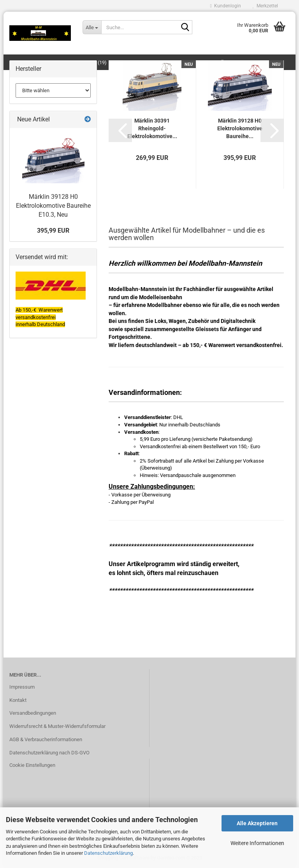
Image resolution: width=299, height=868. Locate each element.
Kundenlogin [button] (226, 6)
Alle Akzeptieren (257, 823)
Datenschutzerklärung (108, 853)
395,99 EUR (53, 231)
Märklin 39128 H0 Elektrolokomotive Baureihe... (240, 128)
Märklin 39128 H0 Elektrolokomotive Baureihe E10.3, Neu (53, 206)
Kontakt (18, 700)
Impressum (22, 687)
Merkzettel (265, 6)
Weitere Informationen (257, 843)
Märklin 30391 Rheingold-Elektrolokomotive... (152, 128)
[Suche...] (92, 27)
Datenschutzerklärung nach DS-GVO (49, 753)
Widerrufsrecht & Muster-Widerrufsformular (57, 726)
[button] (120, 130)
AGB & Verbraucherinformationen (46, 739)
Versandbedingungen (33, 713)
